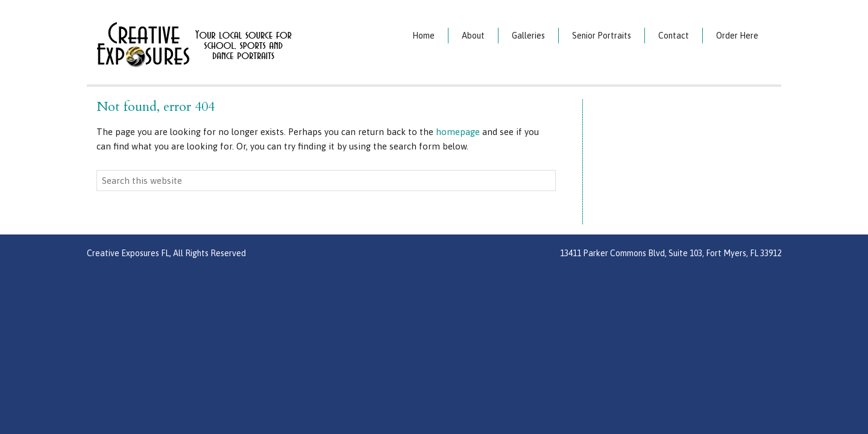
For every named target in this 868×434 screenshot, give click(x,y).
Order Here (737, 36)
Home (423, 36)
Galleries (528, 36)
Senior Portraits (602, 36)
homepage (458, 132)
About (473, 36)
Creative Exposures (226, 44)
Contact (674, 36)
